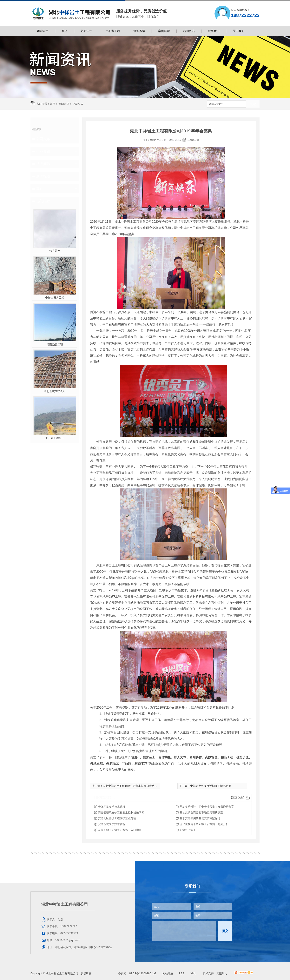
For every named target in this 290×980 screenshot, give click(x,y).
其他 (40, 189)
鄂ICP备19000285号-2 (143, 973)
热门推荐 (43, 201)
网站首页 (43, 31)
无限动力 (222, 973)
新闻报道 (43, 176)
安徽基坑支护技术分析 (112, 807)
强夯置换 (55, 251)
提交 (225, 931)
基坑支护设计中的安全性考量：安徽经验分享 (207, 807)
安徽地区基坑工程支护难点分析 (117, 818)
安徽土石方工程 (55, 298)
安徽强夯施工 (188, 830)
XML (194, 973)
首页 (53, 104)
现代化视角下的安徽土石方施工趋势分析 (204, 824)
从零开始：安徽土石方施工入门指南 (120, 830)
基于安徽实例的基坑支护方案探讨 (200, 818)
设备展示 (139, 31)
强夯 (65, 31)
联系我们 (214, 31)
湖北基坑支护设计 (55, 391)
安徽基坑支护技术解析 (112, 824)
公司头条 (78, 104)
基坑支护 (87, 31)
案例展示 (164, 31)
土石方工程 (113, 31)
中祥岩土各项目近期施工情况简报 (211, 786)
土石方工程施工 (55, 438)
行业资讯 (43, 151)
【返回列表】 (238, 798)
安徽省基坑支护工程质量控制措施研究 (121, 812)
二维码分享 (193, 140)
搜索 (253, 104)
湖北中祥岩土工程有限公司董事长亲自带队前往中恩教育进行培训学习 (145, 786)
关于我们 (239, 31)
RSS (182, 973)
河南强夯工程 (55, 344)
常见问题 (43, 164)
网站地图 (168, 973)
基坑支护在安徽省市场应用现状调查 (201, 812)
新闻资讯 (189, 31)
